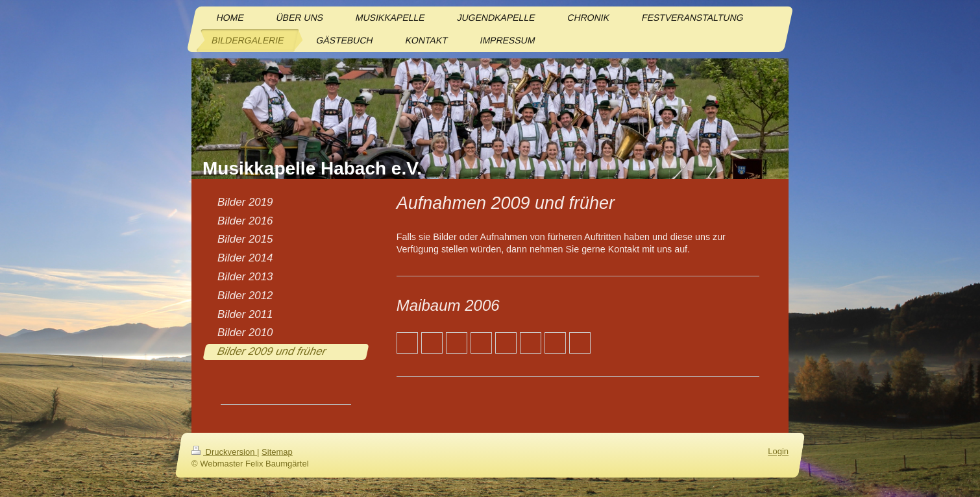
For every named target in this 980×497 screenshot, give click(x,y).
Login (778, 451)
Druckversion (224, 452)
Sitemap (277, 452)
